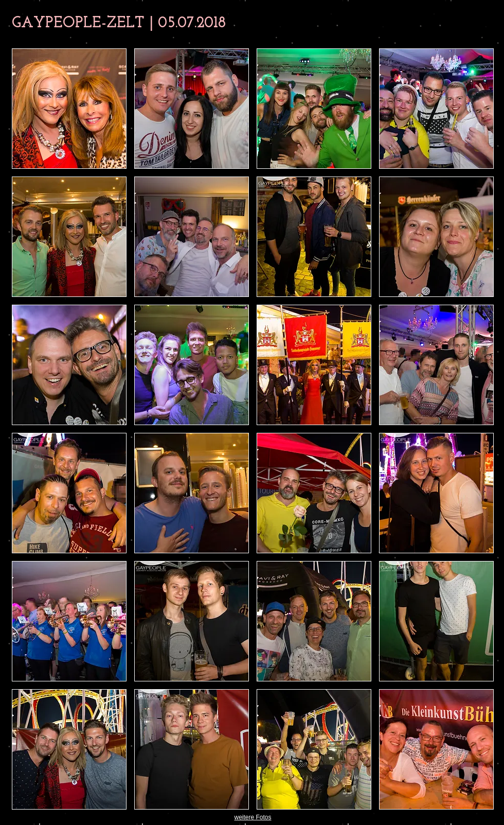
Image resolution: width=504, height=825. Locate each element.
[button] (69, 109)
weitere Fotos (253, 817)
